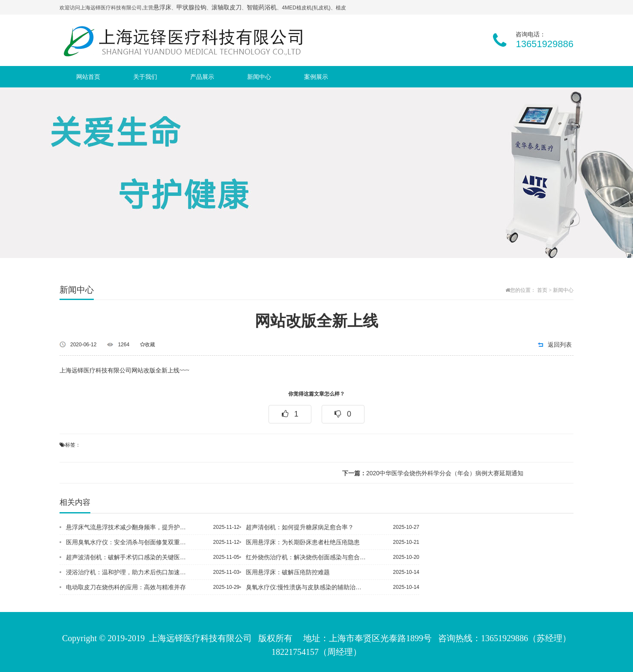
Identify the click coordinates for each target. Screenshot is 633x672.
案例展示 (316, 77)
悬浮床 (162, 7)
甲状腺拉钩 (191, 7)
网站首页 (88, 77)
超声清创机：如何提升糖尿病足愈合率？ (300, 527)
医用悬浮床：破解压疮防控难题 (288, 572)
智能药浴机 (262, 7)
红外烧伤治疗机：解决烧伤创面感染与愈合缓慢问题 (307, 557)
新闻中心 (259, 77)
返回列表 (560, 345)
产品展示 (202, 77)
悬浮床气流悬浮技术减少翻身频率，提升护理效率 (127, 527)
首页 (542, 290)
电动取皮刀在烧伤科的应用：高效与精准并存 (126, 587)
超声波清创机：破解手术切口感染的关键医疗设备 (127, 557)
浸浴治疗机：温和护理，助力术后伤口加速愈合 (127, 572)
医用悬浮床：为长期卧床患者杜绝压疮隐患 (303, 542)
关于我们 (145, 77)
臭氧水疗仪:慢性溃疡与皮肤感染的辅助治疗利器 (307, 587)
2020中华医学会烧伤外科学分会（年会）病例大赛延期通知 (433, 473)
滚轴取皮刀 (227, 7)
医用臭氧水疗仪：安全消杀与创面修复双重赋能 (127, 542)
